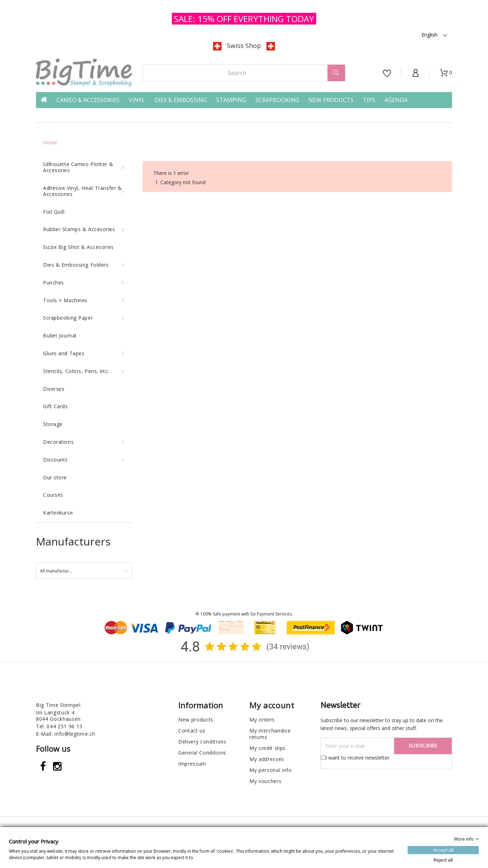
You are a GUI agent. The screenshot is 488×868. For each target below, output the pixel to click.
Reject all (443, 859)
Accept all (443, 850)
